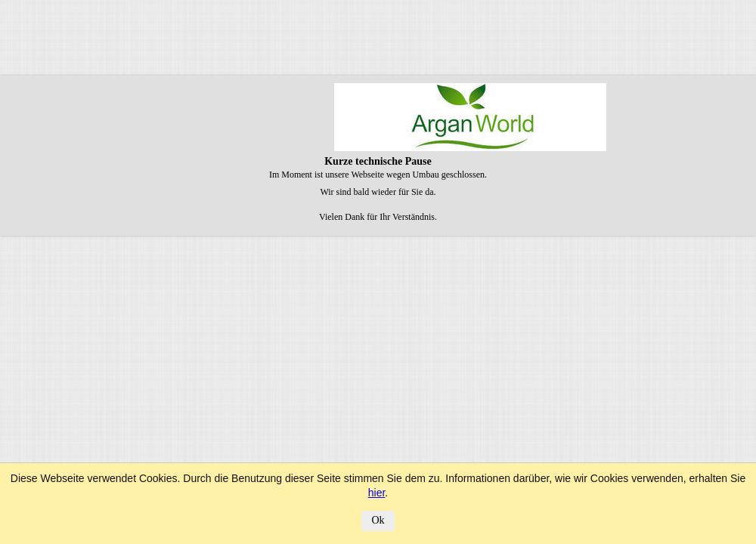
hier (377, 493)
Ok (378, 520)
